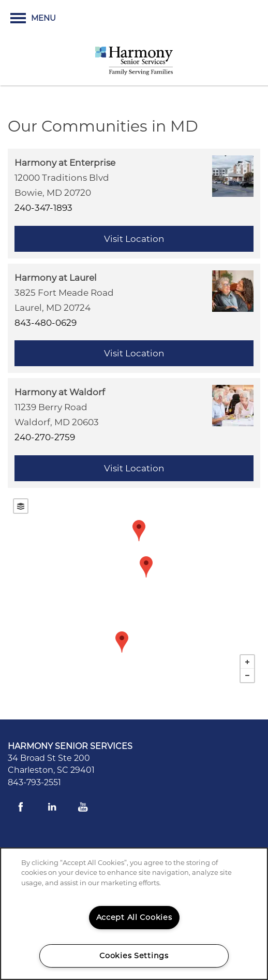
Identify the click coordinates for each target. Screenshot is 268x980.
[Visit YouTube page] (83, 807)
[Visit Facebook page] (21, 807)
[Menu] (33, 18)
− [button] (247, 675)
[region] (134, 914)
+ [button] (247, 662)
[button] (216, 18)
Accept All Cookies (134, 917)
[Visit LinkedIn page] (52, 807)
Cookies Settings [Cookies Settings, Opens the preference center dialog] (134, 956)
